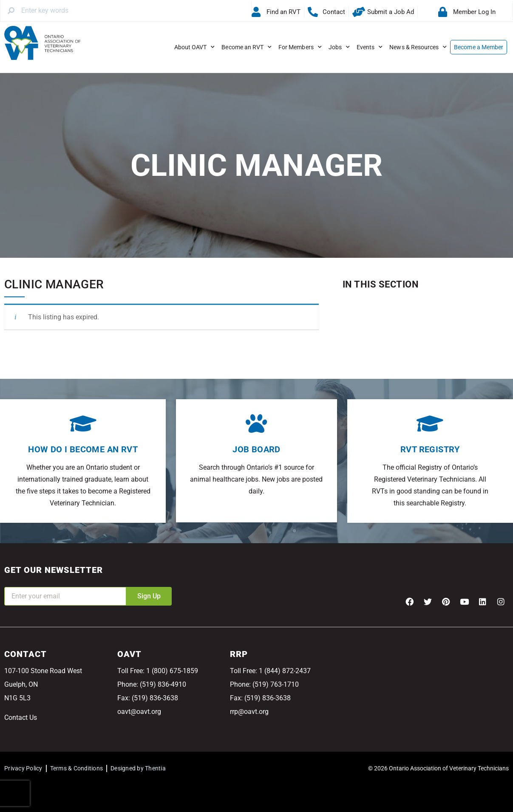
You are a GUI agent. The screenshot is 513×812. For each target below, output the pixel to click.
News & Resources (418, 47)
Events (370, 47)
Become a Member (479, 47)
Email (13, 581)
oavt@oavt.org (139, 712)
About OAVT (195, 47)
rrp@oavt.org (249, 712)
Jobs (339, 47)
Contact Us (21, 718)
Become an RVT (247, 47)
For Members (300, 47)
